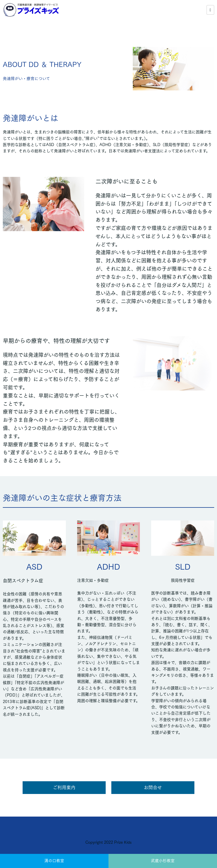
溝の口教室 (54, 861)
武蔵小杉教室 (163, 861)
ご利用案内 (64, 787)
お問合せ (153, 787)
